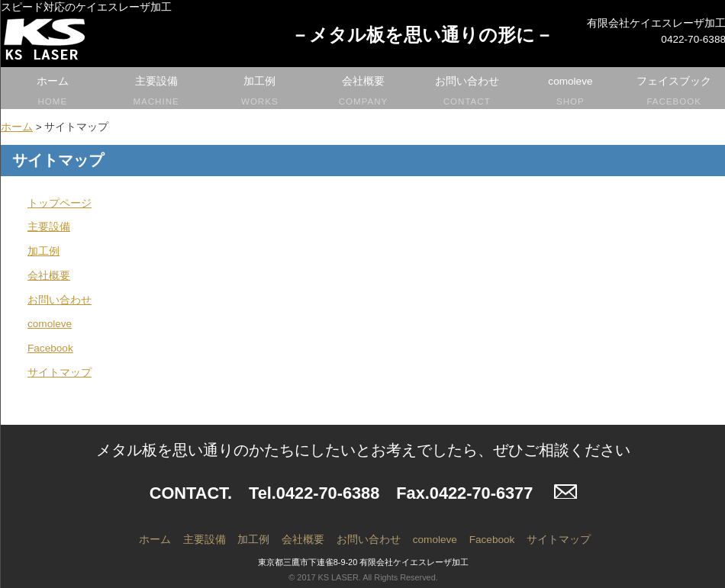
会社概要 (363, 92)
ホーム (53, 92)
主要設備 (156, 92)
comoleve (571, 92)
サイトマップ (60, 373)
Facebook (50, 348)
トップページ (60, 203)
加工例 (259, 92)
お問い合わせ (467, 92)
